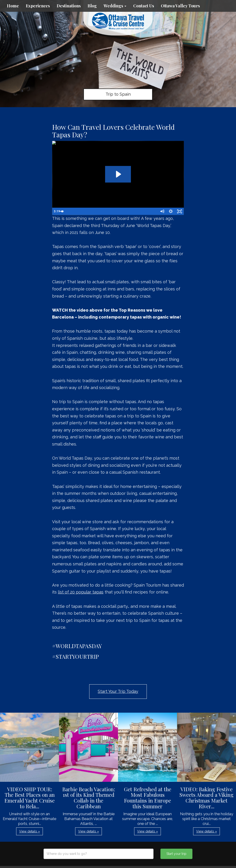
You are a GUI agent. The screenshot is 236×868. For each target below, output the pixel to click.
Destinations (69, 6)
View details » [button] (29, 831)
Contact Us (144, 6)
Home (13, 6)
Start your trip (176, 854)
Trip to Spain (118, 94)
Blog (92, 6)
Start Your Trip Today (118, 691)
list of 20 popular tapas (81, 592)
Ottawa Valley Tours (180, 6)
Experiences (38, 6)
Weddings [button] (115, 6)
